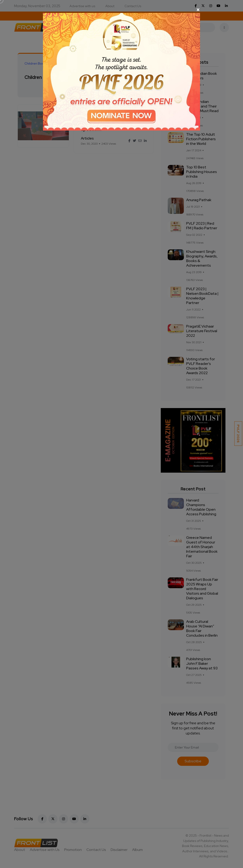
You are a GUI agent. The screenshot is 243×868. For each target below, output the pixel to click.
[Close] (121, 10)
